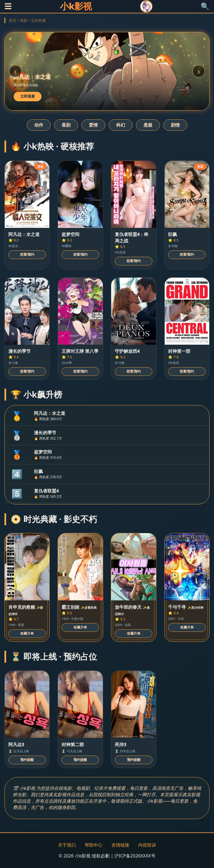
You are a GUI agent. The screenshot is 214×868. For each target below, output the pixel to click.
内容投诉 (147, 845)
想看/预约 (27, 255)
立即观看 (28, 96)
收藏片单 (27, 633)
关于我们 (67, 845)
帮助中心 (94, 845)
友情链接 (120, 845)
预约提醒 (27, 760)
